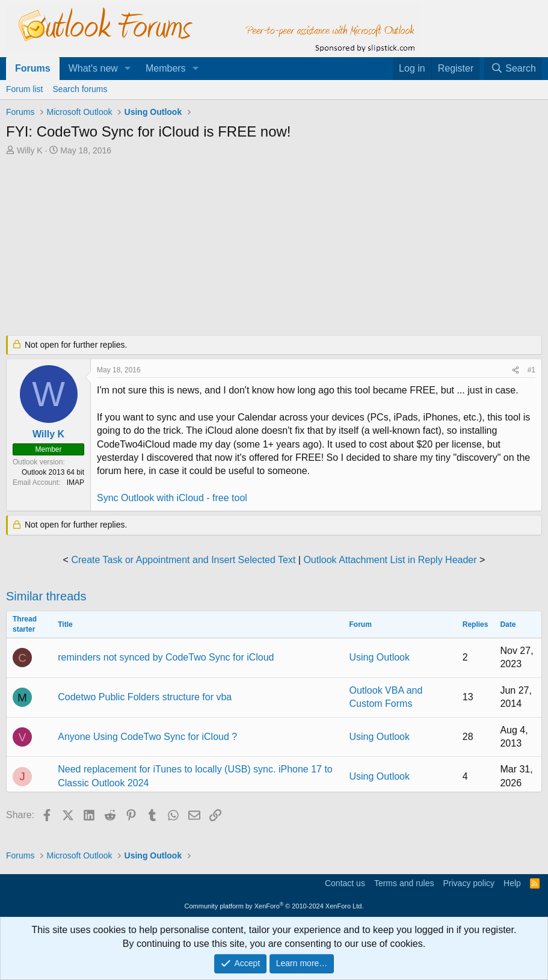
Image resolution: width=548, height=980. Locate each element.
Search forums (80, 89)
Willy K (30, 150)
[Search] (513, 69)
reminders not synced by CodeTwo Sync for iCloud (166, 657)
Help (512, 883)
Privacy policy (469, 883)
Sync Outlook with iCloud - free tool (172, 498)
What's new (93, 68)
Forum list (24, 89)
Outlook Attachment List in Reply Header (390, 560)
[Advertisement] (274, 247)
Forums (33, 68)
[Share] (516, 370)
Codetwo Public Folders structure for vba (145, 697)
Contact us (345, 883)
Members (166, 68)
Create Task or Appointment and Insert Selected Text (183, 560)
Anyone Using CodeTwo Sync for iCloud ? (147, 737)
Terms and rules (404, 883)
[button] (128, 69)
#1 (531, 370)
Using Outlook (380, 657)
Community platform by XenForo (274, 906)
